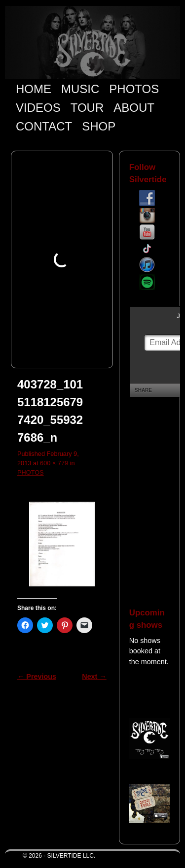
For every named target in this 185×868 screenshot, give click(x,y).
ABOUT (134, 108)
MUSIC (80, 89)
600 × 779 (54, 463)
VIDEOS (38, 108)
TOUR (87, 108)
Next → (94, 676)
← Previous (37, 676)
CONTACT (44, 126)
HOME (34, 89)
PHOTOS (134, 89)
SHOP (99, 126)
